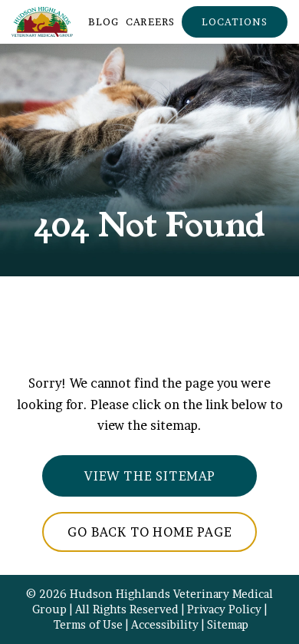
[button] (235, 22)
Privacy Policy (224, 609)
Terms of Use (88, 625)
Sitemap (228, 625)
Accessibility (165, 625)
